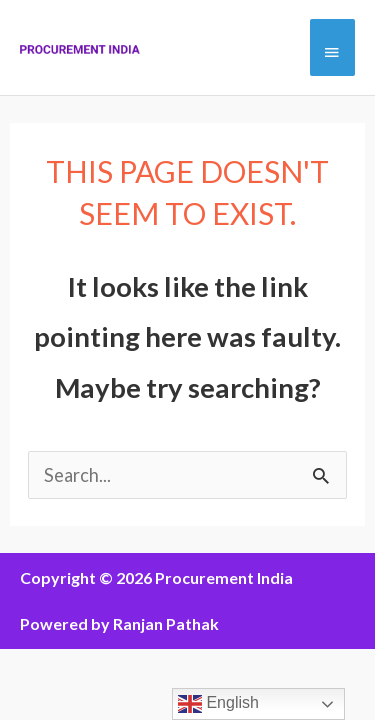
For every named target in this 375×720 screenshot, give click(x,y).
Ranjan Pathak (166, 623)
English (218, 704)
